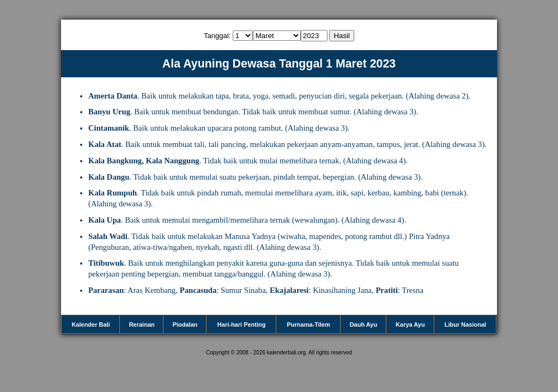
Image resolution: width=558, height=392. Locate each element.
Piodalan (185, 324)
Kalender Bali (90, 324)
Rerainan (142, 324)
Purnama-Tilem (308, 324)
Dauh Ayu (364, 324)
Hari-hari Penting (242, 324)
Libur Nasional (465, 324)
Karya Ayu (410, 324)
